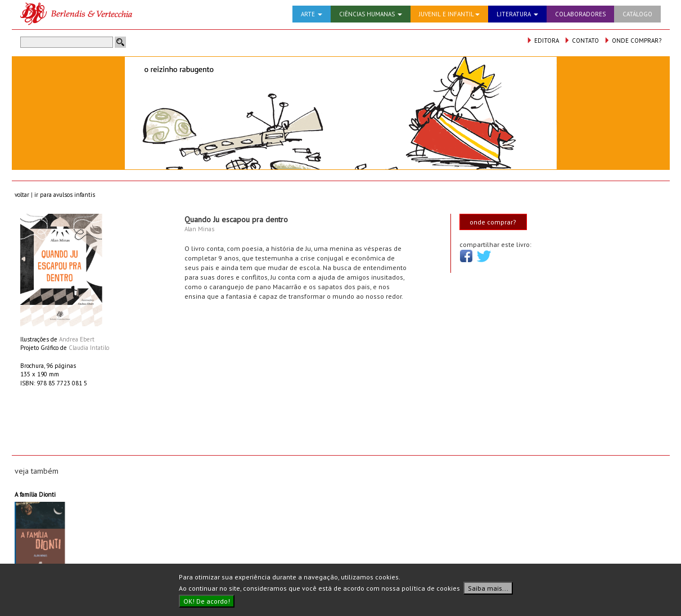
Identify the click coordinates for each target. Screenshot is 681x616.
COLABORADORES (580, 14)
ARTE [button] (312, 14)
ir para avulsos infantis (65, 195)
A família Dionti (35, 494)
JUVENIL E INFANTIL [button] (449, 14)
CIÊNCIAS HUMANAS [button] (371, 14)
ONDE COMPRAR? (633, 41)
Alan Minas (199, 229)
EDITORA (543, 41)
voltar (22, 195)
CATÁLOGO (637, 14)
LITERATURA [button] (517, 14)
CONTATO (581, 41)
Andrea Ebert (77, 339)
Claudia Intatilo (89, 348)
